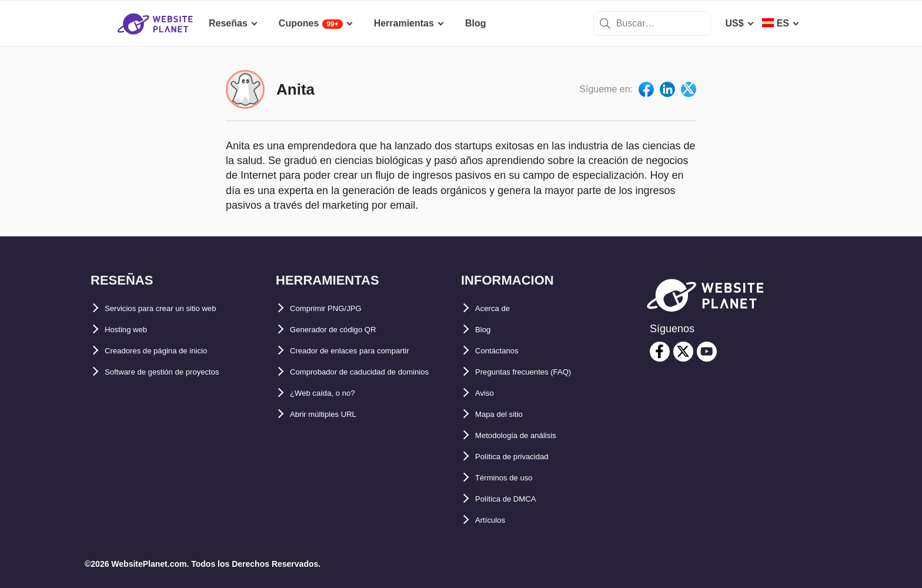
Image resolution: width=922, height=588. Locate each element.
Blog (486, 330)
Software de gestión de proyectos (180, 372)
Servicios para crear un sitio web (178, 308)
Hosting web (133, 330)
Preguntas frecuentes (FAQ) (537, 372)
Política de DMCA (514, 499)
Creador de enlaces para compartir (368, 351)
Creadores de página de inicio (172, 351)
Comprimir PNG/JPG (336, 308)
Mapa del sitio (506, 414)
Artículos (495, 520)
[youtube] (707, 352)
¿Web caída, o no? (331, 414)
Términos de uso (513, 478)
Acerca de (498, 308)
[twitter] (683, 352)
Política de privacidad (524, 457)
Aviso (488, 393)
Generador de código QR (345, 330)
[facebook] (660, 352)
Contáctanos (504, 351)
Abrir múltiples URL (334, 435)
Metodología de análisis (528, 435)
